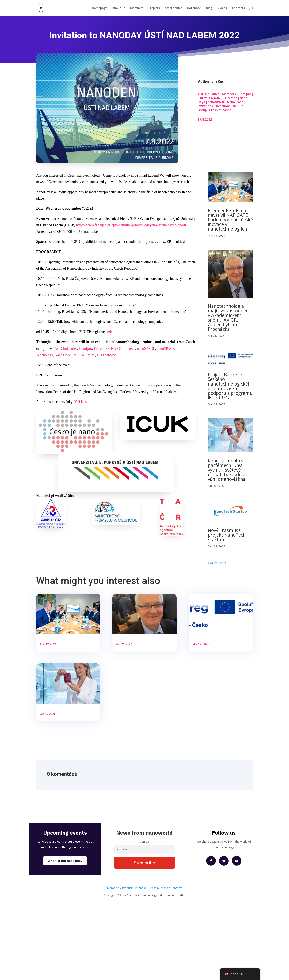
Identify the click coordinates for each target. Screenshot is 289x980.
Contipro (245, 94)
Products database (134, 953)
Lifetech (231, 98)
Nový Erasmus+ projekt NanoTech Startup (227, 535)
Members (137, 8)
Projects (154, 8)
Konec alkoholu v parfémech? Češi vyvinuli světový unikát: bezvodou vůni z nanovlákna (227, 470)
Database (194, 8)
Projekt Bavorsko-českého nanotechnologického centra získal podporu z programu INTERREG (230, 386)
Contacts (238, 8)
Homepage (100, 8)
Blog (209, 8)
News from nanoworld (144, 898)
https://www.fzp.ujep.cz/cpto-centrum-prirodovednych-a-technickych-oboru (131, 225)
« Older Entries (217, 563)
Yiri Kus (81, 402)
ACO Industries (209, 94)
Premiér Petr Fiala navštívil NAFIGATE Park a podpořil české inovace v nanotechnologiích (230, 220)
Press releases (220, 110)
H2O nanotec (106, 355)
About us (119, 8)
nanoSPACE (216, 102)
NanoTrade (235, 102)
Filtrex (202, 98)
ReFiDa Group (83, 355)
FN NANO (216, 98)
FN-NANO (113, 349)
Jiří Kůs (218, 81)
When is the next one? (65, 926)
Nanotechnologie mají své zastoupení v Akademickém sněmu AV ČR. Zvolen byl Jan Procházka (229, 318)
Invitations (205, 106)
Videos (222, 8)
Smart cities (174, 8)
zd (109, 332)
